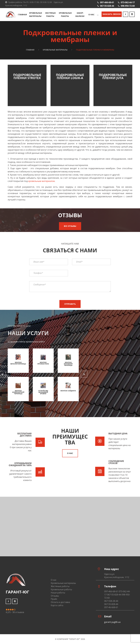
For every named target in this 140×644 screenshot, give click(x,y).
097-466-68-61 (107, 2)
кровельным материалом (41, 181)
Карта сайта (57, 605)
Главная (22, 15)
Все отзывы (70, 226)
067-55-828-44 (107, 6)
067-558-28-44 (111, 601)
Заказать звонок (112, 14)
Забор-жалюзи (80, 15)
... (98, 15)
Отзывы (55, 596)
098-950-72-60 (128, 6)
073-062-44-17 (128, 2)
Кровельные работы (65, 15)
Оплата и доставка (60, 602)
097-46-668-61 (111, 607)
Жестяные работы (51, 15)
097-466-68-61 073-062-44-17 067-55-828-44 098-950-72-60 (117, 595)
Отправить (70, 304)
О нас (92, 15)
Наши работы (58, 593)
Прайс (54, 599)
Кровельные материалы (36, 15)
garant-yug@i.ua (112, 622)
